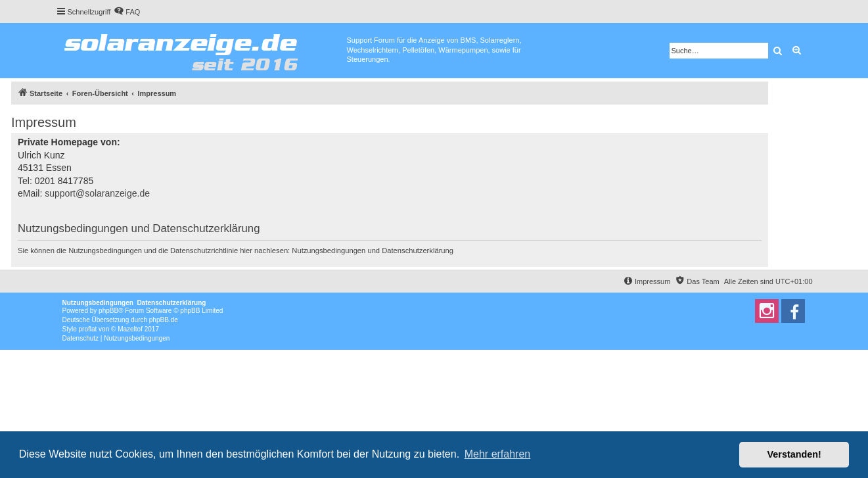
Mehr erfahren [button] (498, 454)
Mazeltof (130, 329)
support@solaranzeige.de (97, 193)
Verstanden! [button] (794, 454)
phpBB (108, 311)
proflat (88, 329)
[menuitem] (127, 12)
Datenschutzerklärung (418, 251)
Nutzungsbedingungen (329, 251)
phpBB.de (164, 320)
